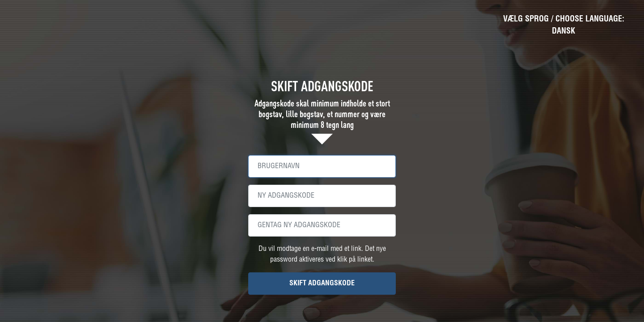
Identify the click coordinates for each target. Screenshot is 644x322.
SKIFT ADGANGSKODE (322, 283)
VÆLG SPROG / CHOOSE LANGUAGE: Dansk (564, 25)
